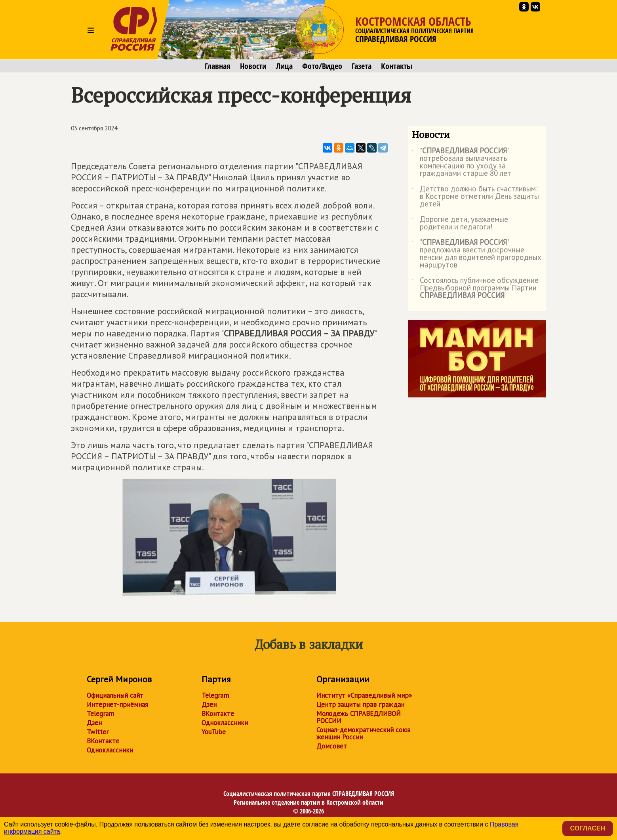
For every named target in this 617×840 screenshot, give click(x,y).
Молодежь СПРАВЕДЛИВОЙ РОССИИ (359, 717)
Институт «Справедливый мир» (364, 695)
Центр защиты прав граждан (360, 704)
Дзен (94, 723)
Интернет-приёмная (117, 704)
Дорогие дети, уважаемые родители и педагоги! (460, 223)
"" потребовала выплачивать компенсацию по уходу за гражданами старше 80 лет (462, 162)
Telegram (100, 714)
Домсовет (332, 746)
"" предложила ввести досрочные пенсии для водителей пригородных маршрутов (477, 254)
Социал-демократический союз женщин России (363, 733)
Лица (284, 66)
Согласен (588, 828)
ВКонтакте (103, 741)
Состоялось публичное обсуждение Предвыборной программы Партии (475, 288)
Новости (253, 66)
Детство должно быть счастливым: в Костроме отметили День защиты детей (475, 197)
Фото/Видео (322, 66)
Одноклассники (110, 750)
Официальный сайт (115, 695)
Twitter (98, 732)
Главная (218, 66)
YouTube (214, 732)
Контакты (397, 66)
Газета (362, 66)
